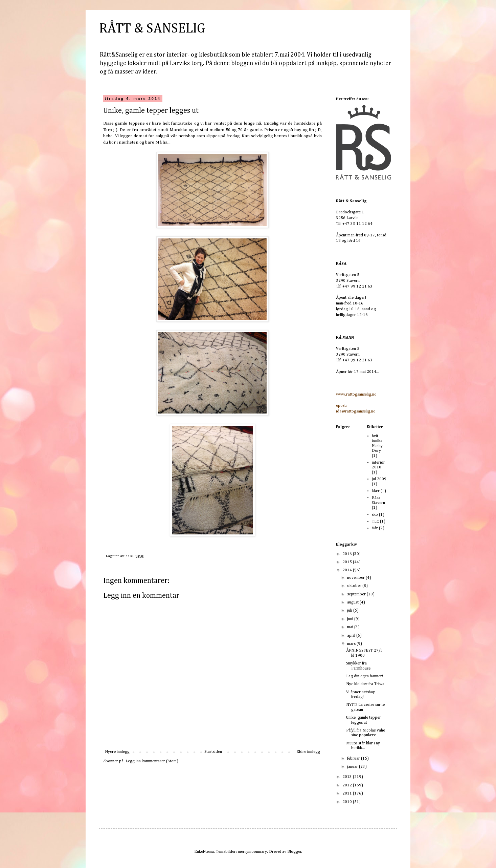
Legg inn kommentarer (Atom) (152, 761)
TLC (375, 522)
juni (351, 619)
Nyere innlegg (117, 752)
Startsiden (213, 752)
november (356, 578)
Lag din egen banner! (365, 676)
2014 (348, 570)
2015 (348, 562)
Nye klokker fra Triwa (365, 684)
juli (350, 611)
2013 (348, 777)
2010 (348, 802)
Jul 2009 (379, 479)
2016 (348, 554)
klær (376, 491)
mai (351, 627)
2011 (348, 793)
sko (375, 515)
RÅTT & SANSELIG (152, 29)
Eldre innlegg (308, 752)
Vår (375, 528)
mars (352, 644)
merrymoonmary (252, 852)
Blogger (294, 852)
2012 (348, 785)
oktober (355, 586)
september (357, 594)
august (353, 602)
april (352, 636)
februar (354, 759)
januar (353, 767)
